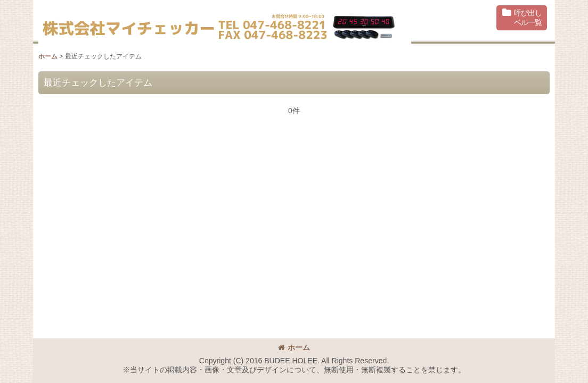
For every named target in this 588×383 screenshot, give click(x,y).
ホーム (294, 347)
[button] (522, 18)
